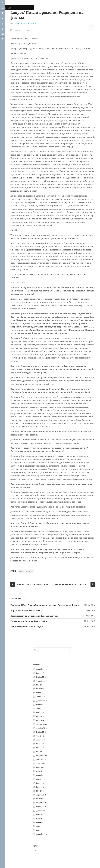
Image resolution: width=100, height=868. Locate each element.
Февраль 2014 (42, 724)
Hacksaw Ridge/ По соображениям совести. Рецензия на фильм (45, 605)
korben (17, 23)
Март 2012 (40, 799)
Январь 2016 (41, 693)
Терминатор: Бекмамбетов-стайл (29, 621)
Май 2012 (40, 791)
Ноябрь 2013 (41, 732)
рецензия (29, 571)
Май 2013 (40, 752)
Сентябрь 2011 (42, 822)
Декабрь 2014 (41, 701)
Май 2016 (40, 685)
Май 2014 (40, 716)
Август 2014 (41, 709)
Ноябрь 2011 (41, 815)
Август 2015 (41, 697)
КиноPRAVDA (29, 23)
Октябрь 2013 (41, 736)
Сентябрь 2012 (42, 775)
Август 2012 (41, 779)
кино (21, 571)
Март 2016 (40, 689)
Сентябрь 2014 (42, 705)
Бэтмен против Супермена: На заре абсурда (34, 616)
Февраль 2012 (42, 803)
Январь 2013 (41, 760)
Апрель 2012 (41, 795)
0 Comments (27, 30)
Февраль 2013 (42, 756)
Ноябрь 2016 (41, 677)
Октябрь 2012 (41, 771)
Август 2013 (41, 740)
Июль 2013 (40, 744)
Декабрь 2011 (41, 811)
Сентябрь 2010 (42, 834)
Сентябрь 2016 (42, 681)
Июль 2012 (40, 783)
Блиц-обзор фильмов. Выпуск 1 (27, 627)
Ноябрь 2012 (41, 767)
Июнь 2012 (40, 787)
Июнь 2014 (40, 712)
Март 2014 (40, 720)
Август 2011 (41, 826)
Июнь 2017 (40, 673)
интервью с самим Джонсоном (59, 253)
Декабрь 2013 (41, 728)
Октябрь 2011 (41, 819)
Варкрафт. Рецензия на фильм (27, 610)
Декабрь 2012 (41, 764)
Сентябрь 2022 (42, 669)
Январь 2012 (41, 807)
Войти (35, 850)
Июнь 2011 (40, 830)
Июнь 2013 (40, 748)
